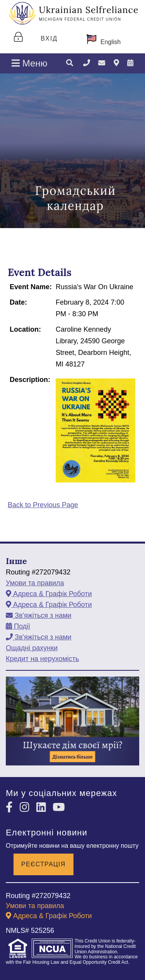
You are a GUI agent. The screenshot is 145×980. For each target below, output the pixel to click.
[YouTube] (59, 807)
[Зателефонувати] (87, 63)
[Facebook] (11, 807)
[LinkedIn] (43, 807)
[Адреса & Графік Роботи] (116, 63)
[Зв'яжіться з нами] (102, 63)
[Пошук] (70, 63)
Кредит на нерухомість (42, 659)
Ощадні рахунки (32, 648)
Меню (30, 63)
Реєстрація (43, 864)
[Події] (130, 63)
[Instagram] (26, 807)
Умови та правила (35, 583)
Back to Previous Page (43, 505)
